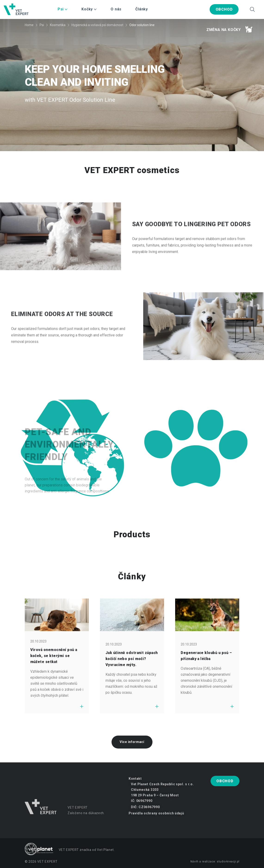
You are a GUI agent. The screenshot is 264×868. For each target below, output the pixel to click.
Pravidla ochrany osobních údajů (156, 813)
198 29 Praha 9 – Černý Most (155, 795)
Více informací (132, 742)
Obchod (224, 9)
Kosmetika (58, 25)
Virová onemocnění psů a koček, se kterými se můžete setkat (54, 656)
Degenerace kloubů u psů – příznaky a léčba (206, 656)
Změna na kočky (229, 29)
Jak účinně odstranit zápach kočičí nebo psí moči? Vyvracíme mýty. (132, 659)
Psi (42, 25)
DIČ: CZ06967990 (145, 807)
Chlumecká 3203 (145, 790)
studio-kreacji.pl (228, 862)
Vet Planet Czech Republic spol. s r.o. (162, 784)
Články (142, 9)
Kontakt (135, 779)
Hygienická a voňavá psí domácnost (97, 25)
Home (29, 25)
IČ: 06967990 (142, 801)
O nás (116, 9)
